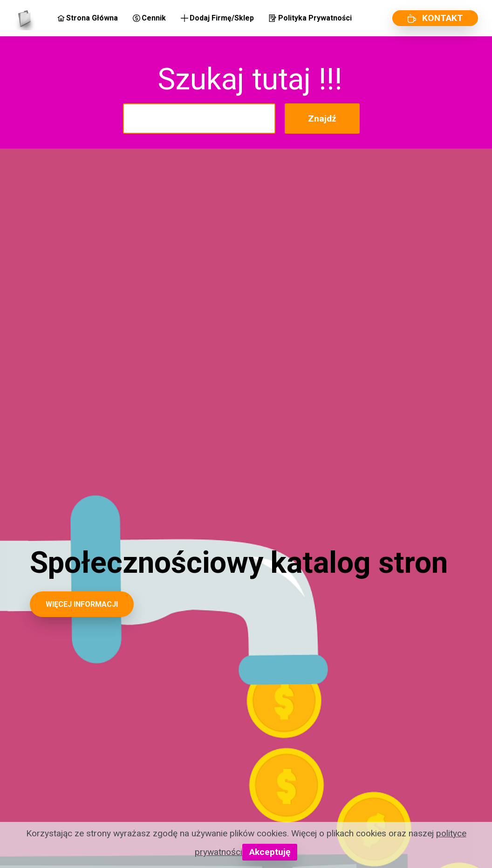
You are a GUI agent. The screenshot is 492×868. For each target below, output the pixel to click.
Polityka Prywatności (310, 18)
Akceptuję (270, 852)
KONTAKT (435, 18)
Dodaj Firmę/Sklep (217, 18)
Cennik (149, 18)
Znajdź (322, 119)
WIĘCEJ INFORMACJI (82, 604)
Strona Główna (88, 18)
